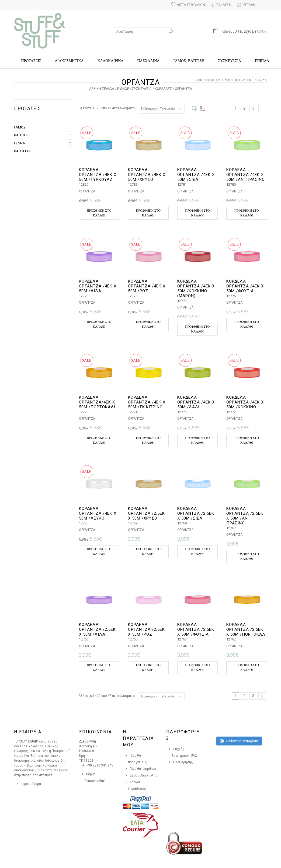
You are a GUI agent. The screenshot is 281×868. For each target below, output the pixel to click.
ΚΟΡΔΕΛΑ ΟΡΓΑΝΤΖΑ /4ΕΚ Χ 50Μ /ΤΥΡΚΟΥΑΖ (98, 175)
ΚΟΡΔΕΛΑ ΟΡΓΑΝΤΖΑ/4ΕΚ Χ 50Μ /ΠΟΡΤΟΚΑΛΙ (97, 402)
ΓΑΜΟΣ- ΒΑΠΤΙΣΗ (189, 61)
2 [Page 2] (244, 108)
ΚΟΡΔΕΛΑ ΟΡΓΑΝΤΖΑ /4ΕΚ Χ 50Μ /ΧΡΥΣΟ (147, 175)
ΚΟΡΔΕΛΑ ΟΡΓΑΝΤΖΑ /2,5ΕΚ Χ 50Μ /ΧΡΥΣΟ (146, 513)
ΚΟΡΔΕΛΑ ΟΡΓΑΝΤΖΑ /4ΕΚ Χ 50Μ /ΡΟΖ (147, 286)
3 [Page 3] (253, 108)
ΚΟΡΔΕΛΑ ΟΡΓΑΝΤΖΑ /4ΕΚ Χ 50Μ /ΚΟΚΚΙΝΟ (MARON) (196, 289)
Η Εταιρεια (28, 732)
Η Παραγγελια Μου (138, 738)
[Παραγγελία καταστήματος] (162, 109)
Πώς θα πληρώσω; (143, 769)
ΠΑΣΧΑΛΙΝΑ (148, 61)
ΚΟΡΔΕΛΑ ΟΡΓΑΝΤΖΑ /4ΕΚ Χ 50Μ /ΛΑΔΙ (196, 402)
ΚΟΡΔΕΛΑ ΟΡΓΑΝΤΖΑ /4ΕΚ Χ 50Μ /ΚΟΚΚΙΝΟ (245, 402)
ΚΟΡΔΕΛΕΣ (163, 89)
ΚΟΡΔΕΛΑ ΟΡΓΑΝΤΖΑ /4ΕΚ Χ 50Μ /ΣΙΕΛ (196, 175)
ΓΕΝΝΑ (20, 143)
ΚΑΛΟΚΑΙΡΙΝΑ (111, 61)
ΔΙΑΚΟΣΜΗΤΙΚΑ (69, 61)
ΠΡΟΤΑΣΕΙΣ (31, 61)
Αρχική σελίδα (102, 89)
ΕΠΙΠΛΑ (262, 61)
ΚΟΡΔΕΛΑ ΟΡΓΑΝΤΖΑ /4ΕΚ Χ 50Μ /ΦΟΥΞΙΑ (245, 286)
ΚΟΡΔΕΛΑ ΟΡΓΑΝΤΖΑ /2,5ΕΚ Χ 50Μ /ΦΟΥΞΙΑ (196, 629)
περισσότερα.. (32, 784)
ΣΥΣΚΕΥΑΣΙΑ (230, 61)
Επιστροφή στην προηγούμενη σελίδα (233, 80)
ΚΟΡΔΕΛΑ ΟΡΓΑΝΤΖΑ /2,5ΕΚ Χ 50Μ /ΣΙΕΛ (196, 513)
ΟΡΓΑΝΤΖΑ (87, 191)
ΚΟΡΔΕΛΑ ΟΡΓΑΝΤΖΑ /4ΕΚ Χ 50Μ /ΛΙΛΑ (98, 286)
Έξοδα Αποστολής (143, 775)
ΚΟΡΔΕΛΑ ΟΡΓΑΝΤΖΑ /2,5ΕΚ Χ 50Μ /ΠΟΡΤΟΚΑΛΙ (247, 629)
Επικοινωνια (96, 732)
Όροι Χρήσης (183, 762)
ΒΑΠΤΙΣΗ (21, 135)
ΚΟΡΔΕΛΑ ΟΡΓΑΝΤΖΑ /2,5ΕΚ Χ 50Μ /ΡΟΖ (146, 629)
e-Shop (123, 89)
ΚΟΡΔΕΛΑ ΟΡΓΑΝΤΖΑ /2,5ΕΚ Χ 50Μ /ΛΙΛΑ (97, 629)
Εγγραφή (250, 5)
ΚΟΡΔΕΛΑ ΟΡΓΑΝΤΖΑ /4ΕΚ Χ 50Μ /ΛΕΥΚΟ (98, 513)
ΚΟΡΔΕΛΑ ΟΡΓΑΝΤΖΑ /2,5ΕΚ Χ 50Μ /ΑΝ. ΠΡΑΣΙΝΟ (245, 516)
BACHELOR (23, 151)
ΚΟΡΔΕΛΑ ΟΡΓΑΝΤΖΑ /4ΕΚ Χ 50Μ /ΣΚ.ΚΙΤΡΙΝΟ (147, 402)
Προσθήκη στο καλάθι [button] (99, 213)
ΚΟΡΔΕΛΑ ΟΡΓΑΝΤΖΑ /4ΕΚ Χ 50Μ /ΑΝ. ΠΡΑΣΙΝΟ (246, 175)
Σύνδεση (224, 5)
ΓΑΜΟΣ (20, 127)
